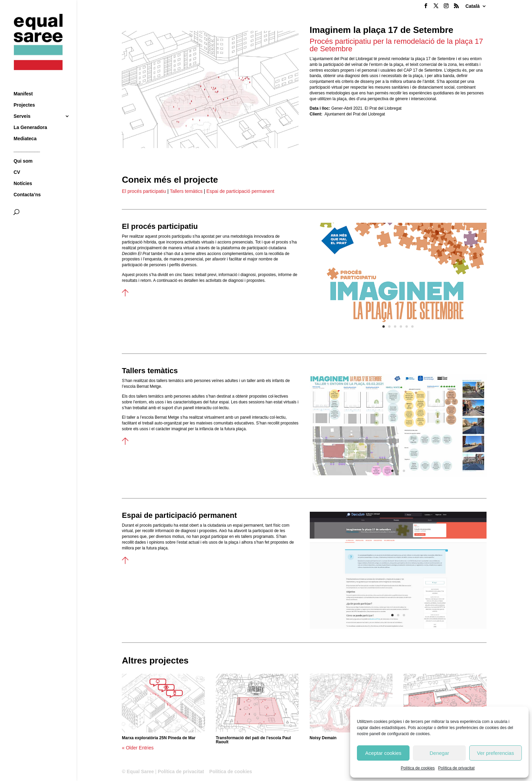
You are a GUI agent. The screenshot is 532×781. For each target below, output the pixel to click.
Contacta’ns (27, 182)
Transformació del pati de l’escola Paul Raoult (253, 740)
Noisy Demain (323, 738)
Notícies (23, 171)
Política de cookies (418, 768)
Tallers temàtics (186, 191)
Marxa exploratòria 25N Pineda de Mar (159, 738)
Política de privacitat (456, 768)
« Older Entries (138, 748)
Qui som (23, 149)
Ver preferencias (496, 753)
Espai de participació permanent (240, 191)
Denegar (439, 753)
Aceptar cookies (383, 753)
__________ (27, 137)
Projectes (24, 93)
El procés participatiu (144, 191)
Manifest (23, 81)
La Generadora (30, 115)
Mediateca (25, 126)
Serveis (22, 104)
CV (17, 160)
